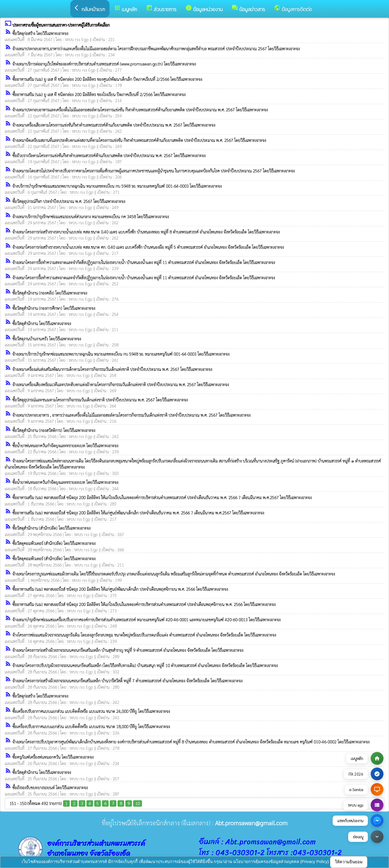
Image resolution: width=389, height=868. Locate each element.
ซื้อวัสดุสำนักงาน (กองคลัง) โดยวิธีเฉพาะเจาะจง (50, 293)
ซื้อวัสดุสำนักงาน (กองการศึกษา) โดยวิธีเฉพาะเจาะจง (54, 308)
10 (138, 803)
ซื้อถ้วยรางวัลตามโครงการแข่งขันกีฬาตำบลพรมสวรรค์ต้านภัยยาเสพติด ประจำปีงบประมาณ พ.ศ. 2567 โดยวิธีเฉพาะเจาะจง (109, 155)
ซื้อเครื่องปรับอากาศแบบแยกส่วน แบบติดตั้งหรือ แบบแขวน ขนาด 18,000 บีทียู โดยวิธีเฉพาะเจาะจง (91, 726)
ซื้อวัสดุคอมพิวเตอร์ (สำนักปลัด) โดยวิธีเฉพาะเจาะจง (54, 543)
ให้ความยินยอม (349, 862)
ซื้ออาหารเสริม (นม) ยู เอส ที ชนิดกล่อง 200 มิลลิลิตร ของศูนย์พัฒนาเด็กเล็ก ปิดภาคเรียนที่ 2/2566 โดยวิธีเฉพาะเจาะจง (107, 79)
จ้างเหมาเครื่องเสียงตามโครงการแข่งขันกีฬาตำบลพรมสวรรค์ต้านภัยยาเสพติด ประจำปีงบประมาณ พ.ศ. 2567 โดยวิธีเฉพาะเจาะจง (114, 125)
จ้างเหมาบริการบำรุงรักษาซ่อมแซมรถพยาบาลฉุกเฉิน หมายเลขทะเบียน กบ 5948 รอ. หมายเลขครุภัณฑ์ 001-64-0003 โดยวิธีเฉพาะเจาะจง (121, 354)
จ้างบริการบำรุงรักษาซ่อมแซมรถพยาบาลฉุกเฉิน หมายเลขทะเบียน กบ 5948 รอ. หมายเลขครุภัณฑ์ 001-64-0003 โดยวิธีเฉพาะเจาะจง (117, 186)
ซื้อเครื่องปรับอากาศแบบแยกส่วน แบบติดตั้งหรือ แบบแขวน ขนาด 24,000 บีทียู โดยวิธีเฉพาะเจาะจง (91, 711)
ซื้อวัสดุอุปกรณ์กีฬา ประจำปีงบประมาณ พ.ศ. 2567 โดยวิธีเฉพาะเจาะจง (69, 201)
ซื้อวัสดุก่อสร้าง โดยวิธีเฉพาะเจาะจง (40, 33)
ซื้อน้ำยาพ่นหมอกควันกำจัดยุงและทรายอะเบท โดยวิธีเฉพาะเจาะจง (65, 445)
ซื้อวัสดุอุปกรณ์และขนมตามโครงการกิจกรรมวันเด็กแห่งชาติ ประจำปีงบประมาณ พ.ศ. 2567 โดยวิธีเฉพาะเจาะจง (100, 400)
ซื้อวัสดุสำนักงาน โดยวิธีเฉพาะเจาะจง (42, 323)
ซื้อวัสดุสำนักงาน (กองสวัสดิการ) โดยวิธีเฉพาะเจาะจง (54, 430)
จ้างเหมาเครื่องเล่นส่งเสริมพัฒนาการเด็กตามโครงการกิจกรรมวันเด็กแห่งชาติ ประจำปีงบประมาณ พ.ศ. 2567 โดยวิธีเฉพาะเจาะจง (112, 369)
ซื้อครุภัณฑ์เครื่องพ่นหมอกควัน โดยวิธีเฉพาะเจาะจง (53, 757)
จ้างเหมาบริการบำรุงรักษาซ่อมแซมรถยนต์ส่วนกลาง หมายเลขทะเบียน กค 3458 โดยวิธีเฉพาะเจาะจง (91, 216)
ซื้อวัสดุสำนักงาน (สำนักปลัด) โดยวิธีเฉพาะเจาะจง (52, 528)
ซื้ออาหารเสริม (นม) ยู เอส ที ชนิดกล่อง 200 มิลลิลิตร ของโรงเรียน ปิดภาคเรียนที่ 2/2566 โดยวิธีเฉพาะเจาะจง (99, 94)
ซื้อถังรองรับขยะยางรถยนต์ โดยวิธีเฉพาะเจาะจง (50, 787)
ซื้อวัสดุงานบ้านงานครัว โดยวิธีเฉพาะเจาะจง (47, 339)
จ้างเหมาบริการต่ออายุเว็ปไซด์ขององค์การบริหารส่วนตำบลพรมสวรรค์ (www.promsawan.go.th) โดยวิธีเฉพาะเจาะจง (104, 64)
